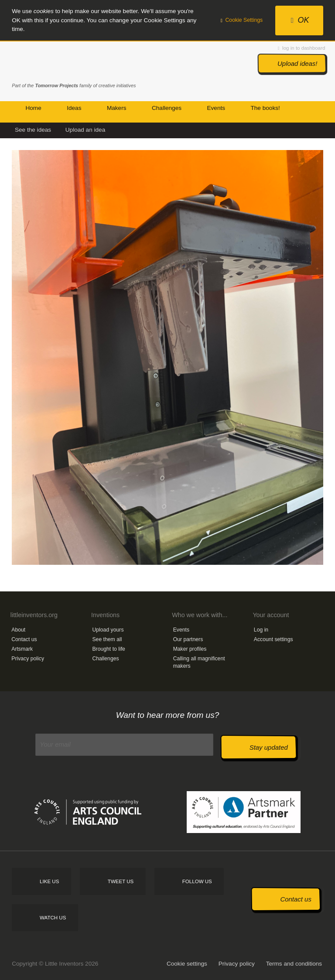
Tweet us (121, 881)
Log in (261, 630)
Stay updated (269, 747)
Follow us (197, 881)
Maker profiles (190, 649)
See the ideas (33, 130)
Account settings (273, 639)
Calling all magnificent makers (199, 662)
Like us (49, 881)
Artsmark (22, 649)
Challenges (105, 659)
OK (300, 20)
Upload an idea (85, 130)
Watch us (53, 918)
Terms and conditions (294, 964)
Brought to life (109, 649)
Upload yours (108, 630)
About (18, 630)
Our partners (188, 639)
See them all (107, 639)
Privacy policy (28, 659)
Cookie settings (187, 964)
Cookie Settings (242, 20)
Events (181, 630)
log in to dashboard (301, 48)
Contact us (24, 639)
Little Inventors (49, 62)
